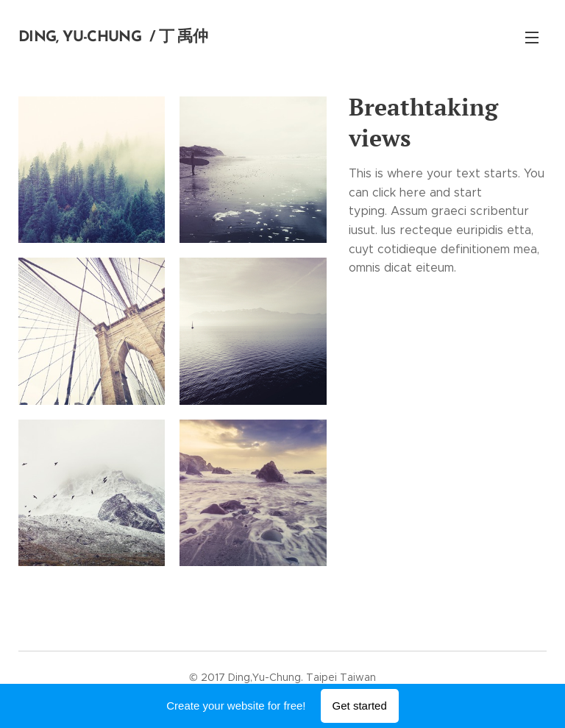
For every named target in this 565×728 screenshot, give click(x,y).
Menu (532, 38)
